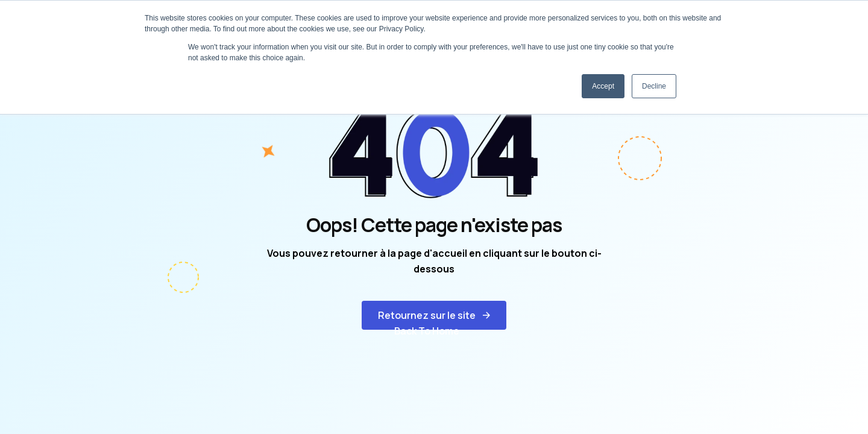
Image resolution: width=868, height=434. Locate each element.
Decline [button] (654, 86)
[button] (434, 315)
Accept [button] (603, 86)
